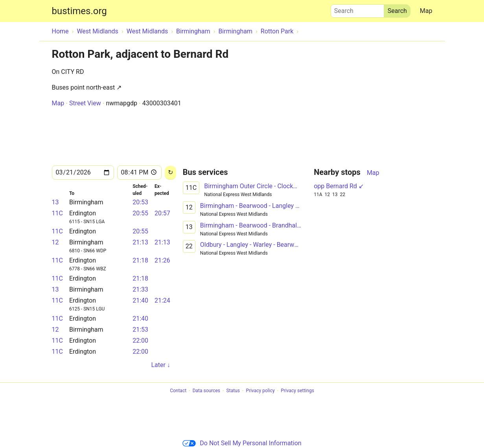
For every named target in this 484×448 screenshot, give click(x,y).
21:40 (140, 300)
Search (357, 9)
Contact (178, 391)
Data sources (206, 391)
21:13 (140, 242)
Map (426, 11)
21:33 (140, 289)
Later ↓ (160, 365)
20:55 (140, 213)
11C (57, 213)
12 (55, 242)
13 (55, 202)
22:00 (140, 341)
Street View (85, 103)
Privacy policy (260, 391)
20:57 (162, 213)
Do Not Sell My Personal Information (242, 443)
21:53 (140, 330)
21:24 (162, 300)
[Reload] (170, 173)
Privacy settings (297, 391)
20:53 (140, 202)
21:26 (162, 260)
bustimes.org (79, 11)
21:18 (140, 260)
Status (233, 391)
